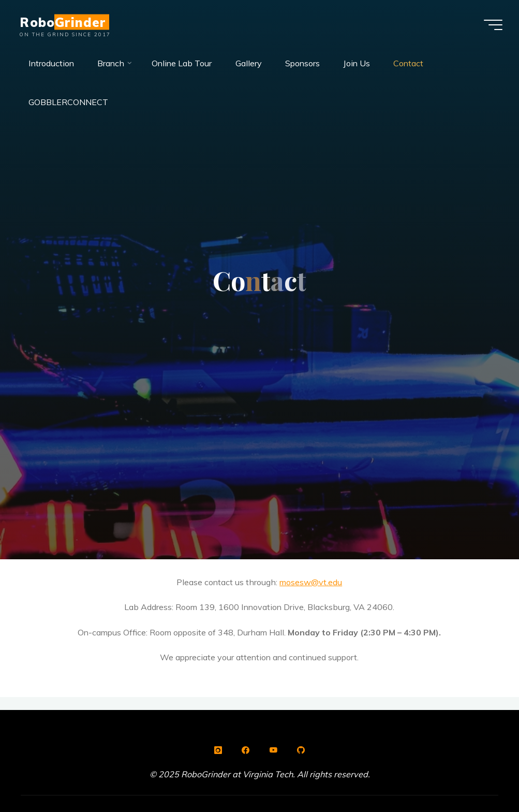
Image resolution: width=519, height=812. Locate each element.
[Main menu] (493, 25)
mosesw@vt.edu (311, 582)
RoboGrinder (63, 22)
